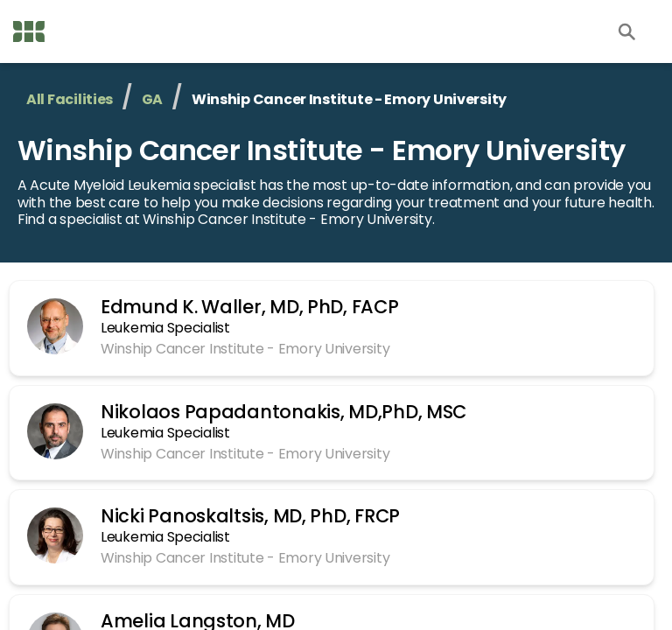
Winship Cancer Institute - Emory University (322, 150)
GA (152, 99)
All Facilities (70, 99)
